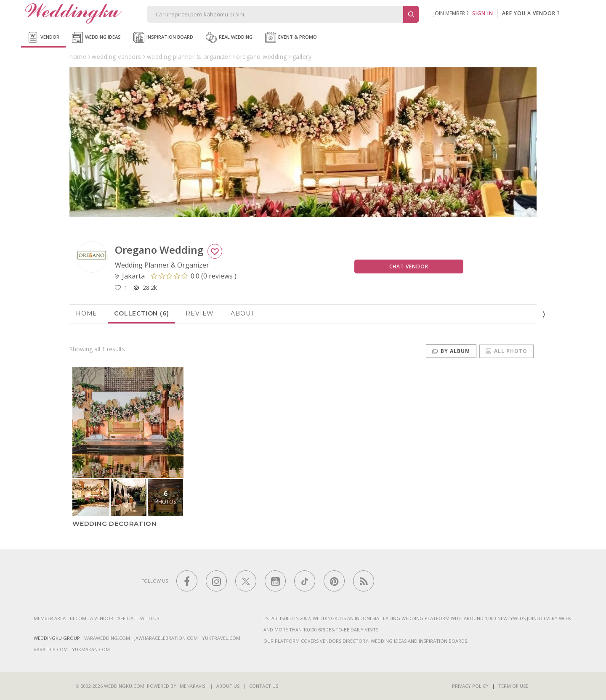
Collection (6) (141, 313)
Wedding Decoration (114, 524)
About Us (228, 686)
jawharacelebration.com (166, 638)
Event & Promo (291, 37)
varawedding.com (107, 638)
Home (86, 313)
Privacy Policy (470, 686)
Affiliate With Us (138, 618)
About (242, 313)
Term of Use (513, 686)
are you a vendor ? (531, 13)
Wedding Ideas (96, 37)
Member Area (50, 618)
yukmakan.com (91, 649)
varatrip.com (51, 649)
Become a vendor (92, 618)
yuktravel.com (221, 638)
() (194, 276)
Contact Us (264, 686)
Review (200, 313)
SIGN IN (483, 13)
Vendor (43, 37)
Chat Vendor (409, 266)
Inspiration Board (163, 37)
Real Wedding (229, 37)
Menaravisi (193, 686)
